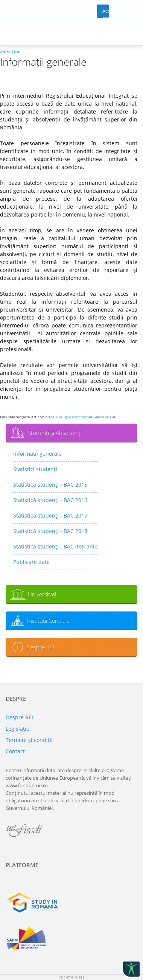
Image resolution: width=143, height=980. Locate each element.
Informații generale (37, 454)
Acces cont (106, 13)
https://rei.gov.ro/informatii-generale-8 (80, 417)
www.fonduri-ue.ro (27, 785)
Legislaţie (17, 729)
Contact (15, 751)
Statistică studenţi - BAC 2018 (50, 531)
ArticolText (10, 52)
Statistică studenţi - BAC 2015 (50, 485)
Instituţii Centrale (48, 621)
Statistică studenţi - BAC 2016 (50, 500)
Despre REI (40, 647)
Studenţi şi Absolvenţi (55, 433)
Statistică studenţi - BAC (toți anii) (55, 546)
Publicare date (31, 562)
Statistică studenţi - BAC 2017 (50, 515)
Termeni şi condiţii (29, 740)
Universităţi (42, 594)
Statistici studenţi (35, 469)
